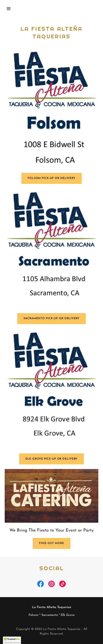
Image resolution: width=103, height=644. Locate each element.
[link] (41, 585)
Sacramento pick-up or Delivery (51, 318)
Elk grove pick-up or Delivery (52, 459)
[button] (12, 9)
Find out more (51, 543)
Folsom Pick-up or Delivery (51, 178)
